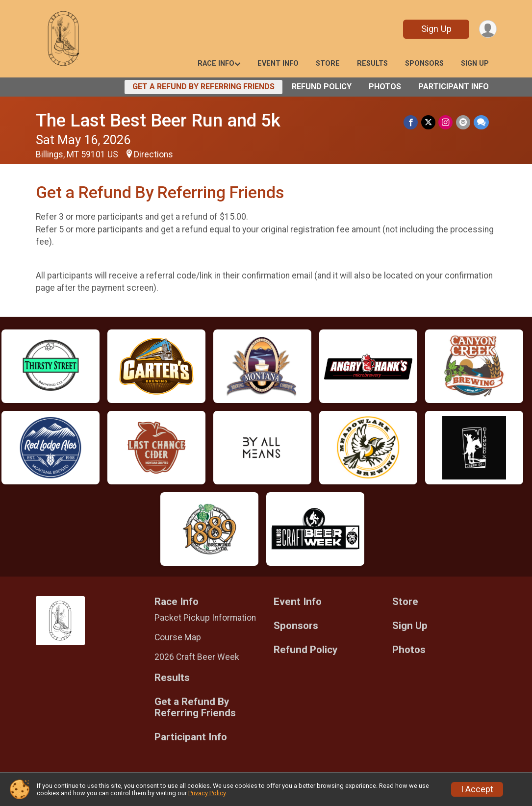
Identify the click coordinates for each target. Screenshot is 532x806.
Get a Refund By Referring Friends (203, 87)
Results (372, 63)
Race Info (216, 63)
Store (328, 63)
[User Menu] (488, 29)
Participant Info (454, 87)
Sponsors (424, 63)
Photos (385, 87)
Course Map (178, 637)
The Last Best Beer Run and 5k (158, 120)
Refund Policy (322, 87)
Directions (153, 154)
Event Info (278, 63)
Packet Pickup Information (205, 618)
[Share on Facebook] (412, 122)
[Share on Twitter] (429, 122)
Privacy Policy (207, 793)
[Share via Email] (464, 122)
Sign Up (435, 29)
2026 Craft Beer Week (197, 657)
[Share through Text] (481, 122)
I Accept (477, 789)
